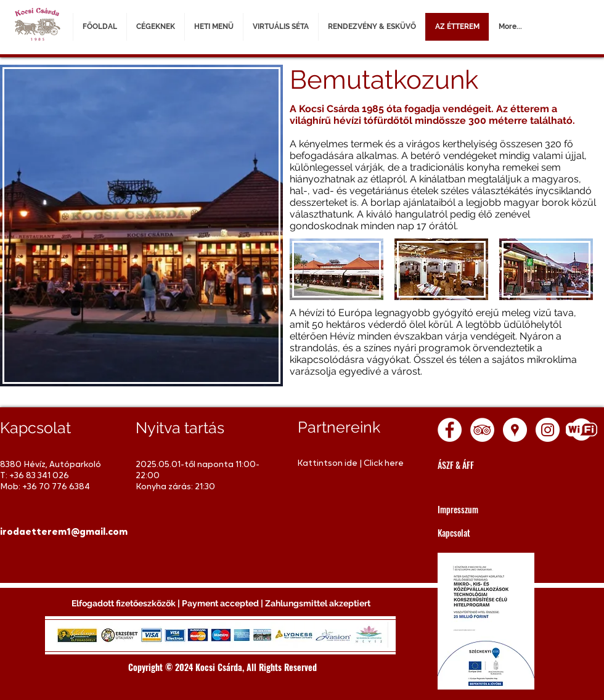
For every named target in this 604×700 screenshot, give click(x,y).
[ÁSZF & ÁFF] (493, 465)
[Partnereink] (353, 427)
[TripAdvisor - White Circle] (482, 430)
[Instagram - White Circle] (548, 430)
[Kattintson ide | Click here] (353, 464)
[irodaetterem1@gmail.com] (64, 532)
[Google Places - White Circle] (515, 430)
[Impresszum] (493, 509)
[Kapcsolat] (493, 533)
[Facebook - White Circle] (450, 430)
